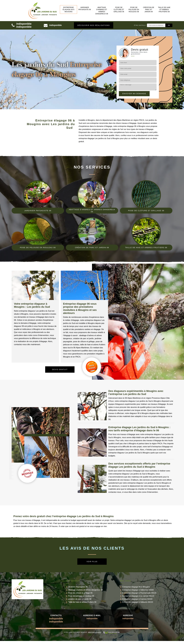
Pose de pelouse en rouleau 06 (134, 9)
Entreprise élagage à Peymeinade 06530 (139, 593)
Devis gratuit (60, 369)
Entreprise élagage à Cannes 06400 (137, 599)
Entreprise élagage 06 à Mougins (69, 9)
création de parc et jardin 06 (149, 9)
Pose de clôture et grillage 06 (119, 9)
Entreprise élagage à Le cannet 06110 (138, 596)
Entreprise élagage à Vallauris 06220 (138, 602)
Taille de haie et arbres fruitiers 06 (164, 9)
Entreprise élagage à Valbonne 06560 (138, 590)
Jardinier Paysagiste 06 (85, 8)
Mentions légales (95, 632)
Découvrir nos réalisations (94, 25)
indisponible (24, 24)
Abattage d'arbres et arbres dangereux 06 (102, 11)
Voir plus (92, 562)
